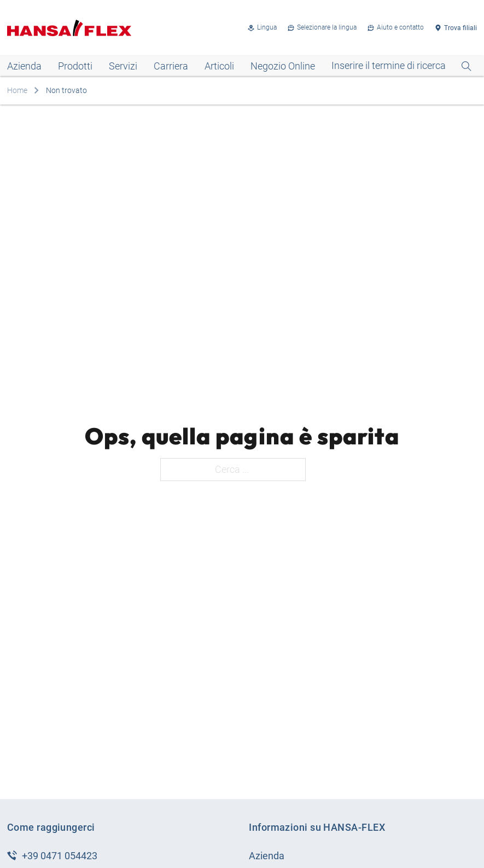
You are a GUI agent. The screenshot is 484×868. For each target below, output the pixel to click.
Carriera (171, 66)
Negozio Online (283, 66)
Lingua (267, 28)
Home (17, 90)
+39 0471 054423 (60, 856)
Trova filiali (460, 28)
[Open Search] (401, 66)
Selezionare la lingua (327, 28)
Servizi (123, 66)
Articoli (219, 66)
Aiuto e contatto (400, 28)
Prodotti (75, 66)
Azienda (24, 66)
